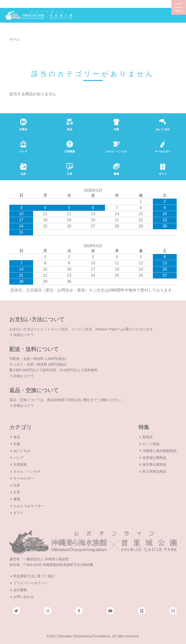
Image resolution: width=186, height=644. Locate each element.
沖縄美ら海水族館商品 (159, 451)
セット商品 (151, 444)
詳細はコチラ (24, 335)
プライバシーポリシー (30, 583)
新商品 (147, 437)
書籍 (17, 499)
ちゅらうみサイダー (29, 506)
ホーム (14, 39)
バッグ (18, 458)
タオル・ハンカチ (27, 471)
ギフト (18, 513)
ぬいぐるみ (22, 451)
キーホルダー (24, 478)
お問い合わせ (24, 597)
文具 (17, 492)
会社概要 (20, 590)
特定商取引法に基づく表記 (34, 576)
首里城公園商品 (154, 458)
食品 (17, 437)
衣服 (17, 444)
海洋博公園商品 (154, 465)
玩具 (17, 485)
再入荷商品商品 (154, 471)
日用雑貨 (20, 465)
